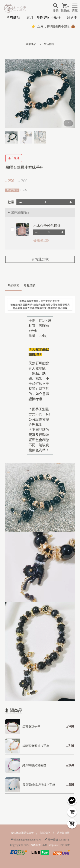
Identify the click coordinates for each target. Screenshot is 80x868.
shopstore (54, 845)
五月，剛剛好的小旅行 (44, 18)
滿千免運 (14, 158)
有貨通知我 (40, 259)
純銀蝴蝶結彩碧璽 (34, 765)
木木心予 (36, 845)
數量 (11, 202)
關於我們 (45, 833)
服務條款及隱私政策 (22, 833)
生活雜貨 (49, 44)
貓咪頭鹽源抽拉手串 (36, 746)
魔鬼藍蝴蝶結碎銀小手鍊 (39, 785)
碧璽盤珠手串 (31, 726)
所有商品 (13, 18)
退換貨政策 (63, 833)
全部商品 (31, 44)
